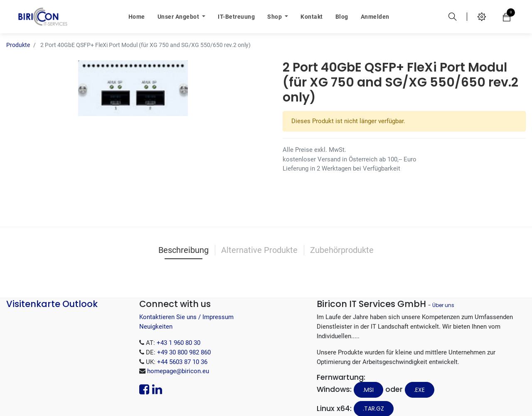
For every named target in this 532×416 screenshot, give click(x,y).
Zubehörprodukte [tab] (342, 238)
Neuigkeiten (156, 314)
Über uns (443, 293)
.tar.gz (373, 396)
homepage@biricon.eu (178, 359)
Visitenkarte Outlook (52, 291)
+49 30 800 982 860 (184, 340)
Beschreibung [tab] (183, 238)
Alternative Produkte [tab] (259, 238)
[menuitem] (137, 17)
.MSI (368, 377)
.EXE (419, 377)
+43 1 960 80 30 (179, 330)
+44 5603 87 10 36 (182, 349)
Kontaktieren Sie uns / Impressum (186, 305)
